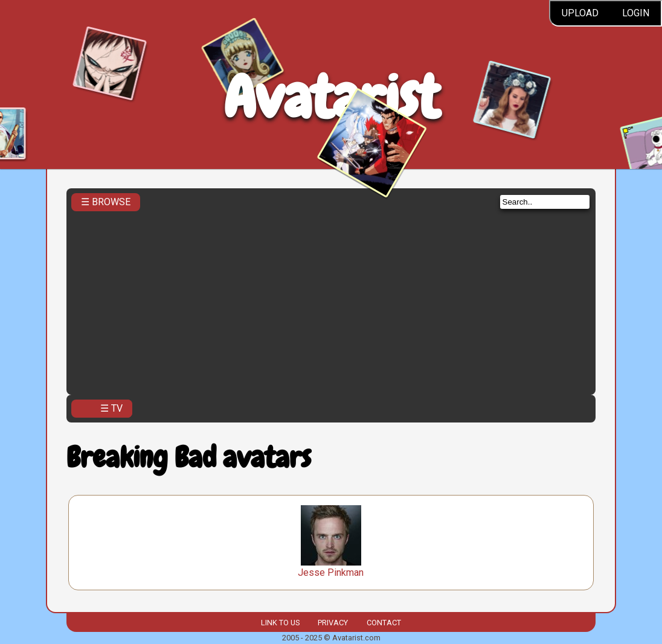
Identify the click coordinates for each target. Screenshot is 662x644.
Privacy (333, 623)
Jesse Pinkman (331, 572)
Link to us (280, 623)
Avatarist (331, 97)
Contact (384, 623)
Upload (580, 13)
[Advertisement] (331, 299)
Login (636, 13)
